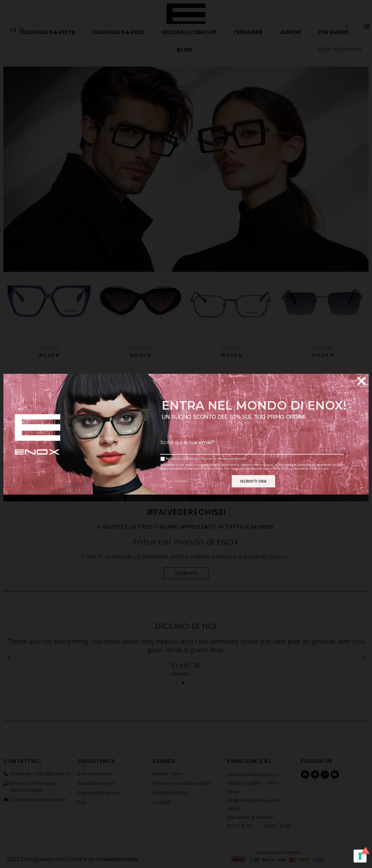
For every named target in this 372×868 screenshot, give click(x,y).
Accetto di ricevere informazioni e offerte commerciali (203, 459)
